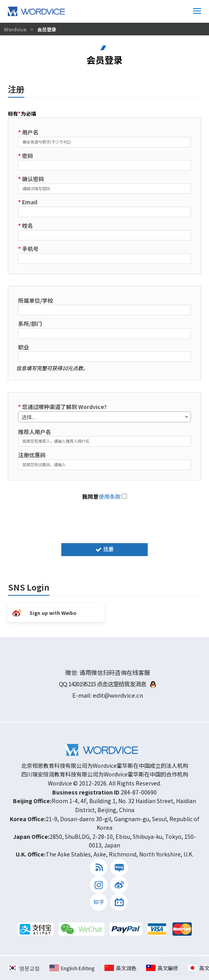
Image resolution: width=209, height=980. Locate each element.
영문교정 (24, 968)
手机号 (28, 249)
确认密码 (31, 179)
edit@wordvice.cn (118, 695)
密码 (26, 156)
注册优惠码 (32, 455)
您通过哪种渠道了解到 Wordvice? (62, 407)
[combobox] (104, 417)
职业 (24, 347)
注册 (104, 549)
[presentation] (104, 520)
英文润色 (120, 968)
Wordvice (16, 29)
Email (28, 202)
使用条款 (110, 496)
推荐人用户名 (35, 432)
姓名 (26, 225)
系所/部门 (30, 324)
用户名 (28, 132)
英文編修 (162, 968)
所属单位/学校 (36, 300)
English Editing (72, 968)
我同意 (104, 496)
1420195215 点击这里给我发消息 (112, 684)
